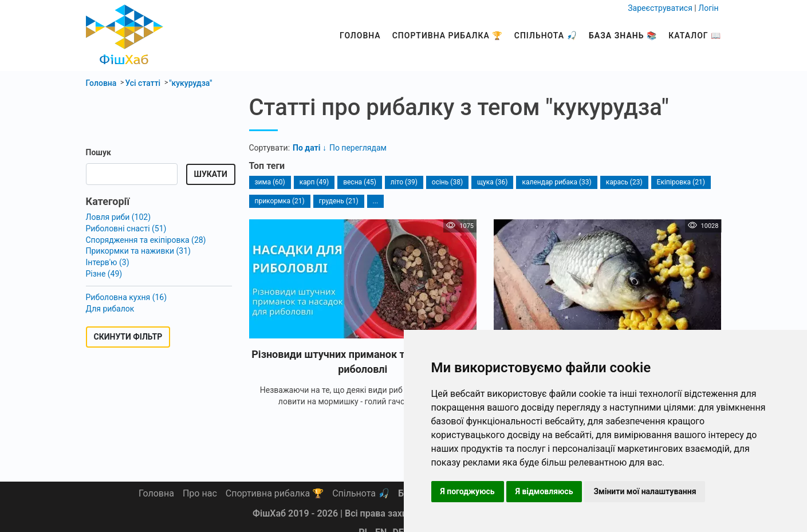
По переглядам (358, 148)
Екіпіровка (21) (681, 182)
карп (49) (314, 182)
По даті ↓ (310, 148)
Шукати (211, 174)
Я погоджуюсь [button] (468, 491)
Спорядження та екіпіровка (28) (146, 240)
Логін (708, 8)
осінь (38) (447, 182)
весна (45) (360, 182)
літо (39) (404, 182)
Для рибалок (110, 309)
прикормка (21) (280, 201)
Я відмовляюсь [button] (544, 491)
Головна (360, 36)
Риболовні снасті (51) (126, 228)
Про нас (200, 493)
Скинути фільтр (128, 337)
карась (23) (624, 182)
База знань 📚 (623, 36)
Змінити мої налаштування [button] (645, 491)
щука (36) (492, 182)
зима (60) (270, 182)
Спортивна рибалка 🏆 (448, 36)
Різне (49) (104, 274)
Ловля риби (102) (119, 217)
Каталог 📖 (695, 36)
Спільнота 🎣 (546, 36)
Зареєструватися (660, 8)
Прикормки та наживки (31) (138, 251)
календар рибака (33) (556, 182)
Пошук (99, 152)
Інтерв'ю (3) (108, 262)
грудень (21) (339, 201)
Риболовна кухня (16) (127, 297)
